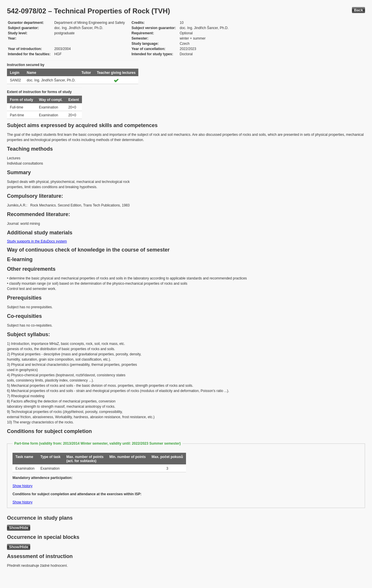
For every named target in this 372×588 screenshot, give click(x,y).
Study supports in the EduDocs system (37, 241)
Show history (23, 486)
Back (358, 10)
